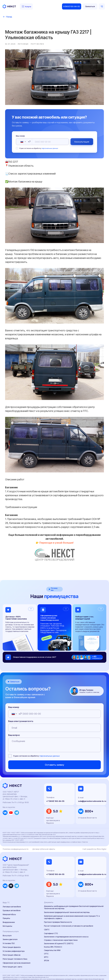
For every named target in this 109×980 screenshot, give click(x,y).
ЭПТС (46, 943)
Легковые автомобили (12, 892)
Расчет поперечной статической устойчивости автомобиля (69, 912)
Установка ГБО (9, 929)
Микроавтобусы (9, 900)
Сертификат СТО (51, 919)
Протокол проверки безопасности (58, 908)
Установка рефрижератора (14, 937)
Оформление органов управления (17, 949)
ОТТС (46, 940)
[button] (90, 6)
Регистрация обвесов (11, 941)
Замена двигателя (10, 925)
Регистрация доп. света (12, 953)
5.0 (55, 797)
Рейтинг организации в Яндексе (53, 806)
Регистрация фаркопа (12, 933)
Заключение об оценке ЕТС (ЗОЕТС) (59, 929)
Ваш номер (24, 134)
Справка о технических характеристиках (61, 926)
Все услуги (7, 921)
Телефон (50, 783)
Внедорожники (9, 908)
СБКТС (47, 916)
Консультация (78, 139)
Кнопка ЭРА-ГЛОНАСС (53, 933)
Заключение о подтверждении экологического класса (66, 923)
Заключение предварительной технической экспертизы (67, 898)
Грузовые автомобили (12, 896)
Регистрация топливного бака (15, 945)
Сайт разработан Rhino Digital (94, 835)
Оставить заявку (54, 751)
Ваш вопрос (14, 721)
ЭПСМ (46, 946)
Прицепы (6, 904)
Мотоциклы (7, 912)
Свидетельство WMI (52, 936)
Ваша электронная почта (21, 707)
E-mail (81, 783)
